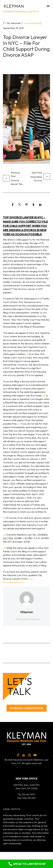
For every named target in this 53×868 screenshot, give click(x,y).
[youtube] (35, 755)
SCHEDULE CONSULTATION (27, 708)
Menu (48, 6)
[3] (19, 424)
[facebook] (18, 755)
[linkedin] (24, 755)
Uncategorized (32, 23)
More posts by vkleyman (28, 619)
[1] (27, 354)
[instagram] (29, 755)
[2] (44, 395)
